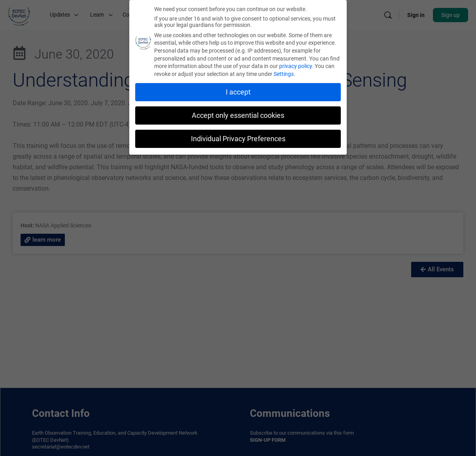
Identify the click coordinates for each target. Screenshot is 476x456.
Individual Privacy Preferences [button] (238, 138)
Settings (284, 73)
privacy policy (296, 65)
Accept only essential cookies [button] (238, 114)
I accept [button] (238, 91)
